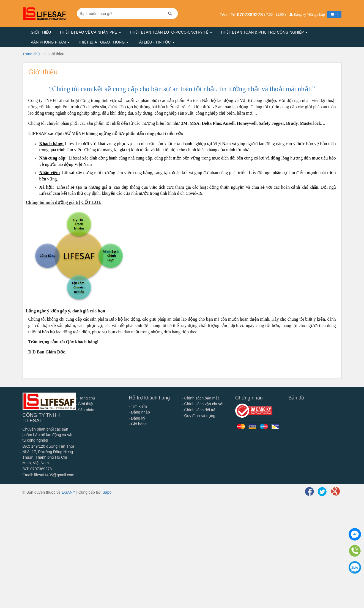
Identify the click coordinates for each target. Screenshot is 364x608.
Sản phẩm (86, 410)
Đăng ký (137, 418)
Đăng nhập (139, 412)
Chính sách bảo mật (200, 398)
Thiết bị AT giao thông (103, 42)
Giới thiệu (41, 32)
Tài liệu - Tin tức (156, 42)
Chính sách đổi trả (199, 410)
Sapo (107, 492)
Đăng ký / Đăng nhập (308, 15)
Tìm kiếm (138, 406)
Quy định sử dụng (199, 416)
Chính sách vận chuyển (203, 404)
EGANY (68, 492)
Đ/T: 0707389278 (37, 469)
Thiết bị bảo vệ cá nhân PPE (90, 32)
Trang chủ (85, 398)
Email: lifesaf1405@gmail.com (49, 475)
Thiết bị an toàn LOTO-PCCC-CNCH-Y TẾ (171, 32)
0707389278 (251, 15)
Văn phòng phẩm (50, 42)
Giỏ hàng (138, 424)
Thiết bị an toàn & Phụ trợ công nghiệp (264, 32)
